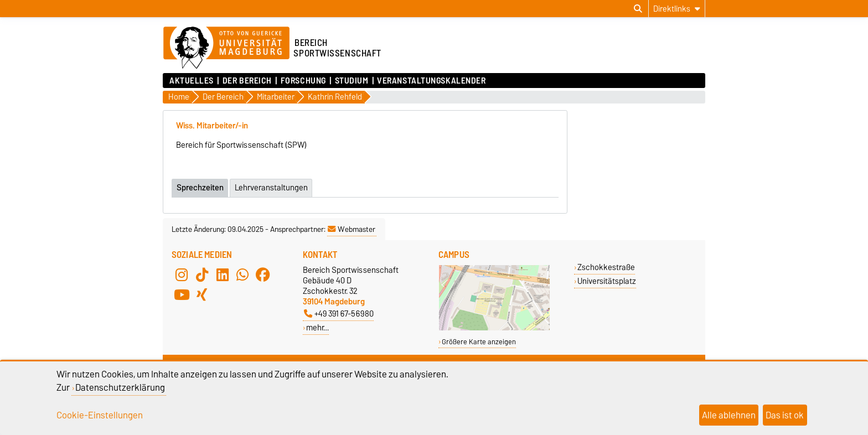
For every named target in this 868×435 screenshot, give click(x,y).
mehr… (317, 327)
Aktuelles (192, 81)
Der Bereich (247, 81)
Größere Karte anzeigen (479, 341)
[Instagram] (182, 274)
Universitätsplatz (607, 280)
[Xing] (202, 294)
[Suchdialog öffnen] (638, 9)
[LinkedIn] (223, 274)
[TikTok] (202, 274)
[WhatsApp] (242, 274)
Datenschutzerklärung (120, 387)
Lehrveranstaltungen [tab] (272, 187)
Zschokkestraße (606, 266)
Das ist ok (785, 415)
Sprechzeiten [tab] (200, 187)
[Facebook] (263, 274)
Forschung (303, 81)
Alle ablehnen (729, 415)
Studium (352, 81)
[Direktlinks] (677, 9)
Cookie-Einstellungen (100, 415)
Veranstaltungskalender (431, 81)
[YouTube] (182, 294)
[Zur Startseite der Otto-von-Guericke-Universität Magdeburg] (226, 48)
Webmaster (352, 229)
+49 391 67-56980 (339, 313)
